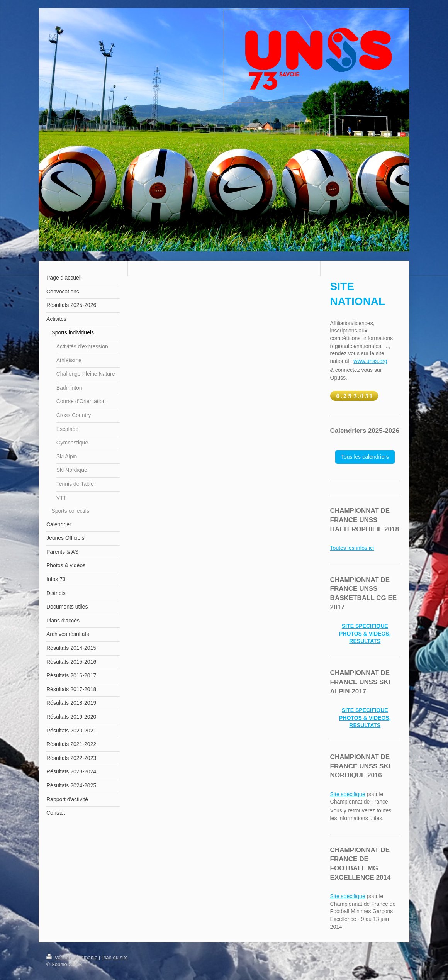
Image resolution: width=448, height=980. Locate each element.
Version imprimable (73, 957)
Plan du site (115, 957)
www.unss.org (370, 361)
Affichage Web (385, 964)
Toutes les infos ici (352, 548)
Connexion (390, 957)
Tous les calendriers (365, 457)
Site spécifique (348, 794)
